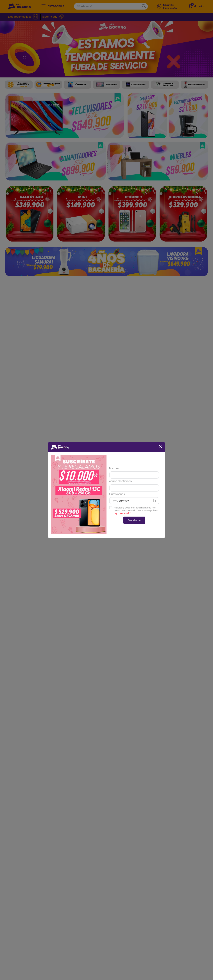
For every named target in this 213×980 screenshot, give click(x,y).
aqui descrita (122, 513)
